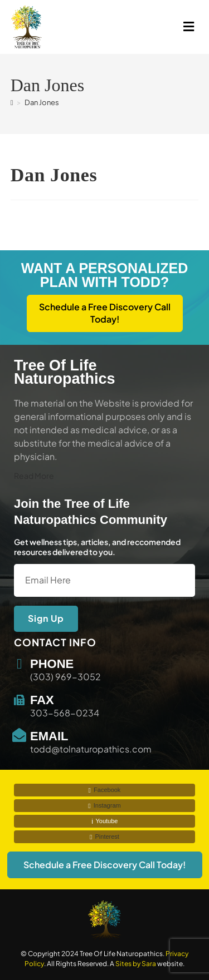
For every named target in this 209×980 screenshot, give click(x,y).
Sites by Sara (136, 964)
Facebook (105, 790)
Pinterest (104, 837)
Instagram (104, 806)
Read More (34, 476)
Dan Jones (42, 102)
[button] (152, 27)
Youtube (105, 821)
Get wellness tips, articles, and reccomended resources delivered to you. (97, 547)
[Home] (12, 102)
